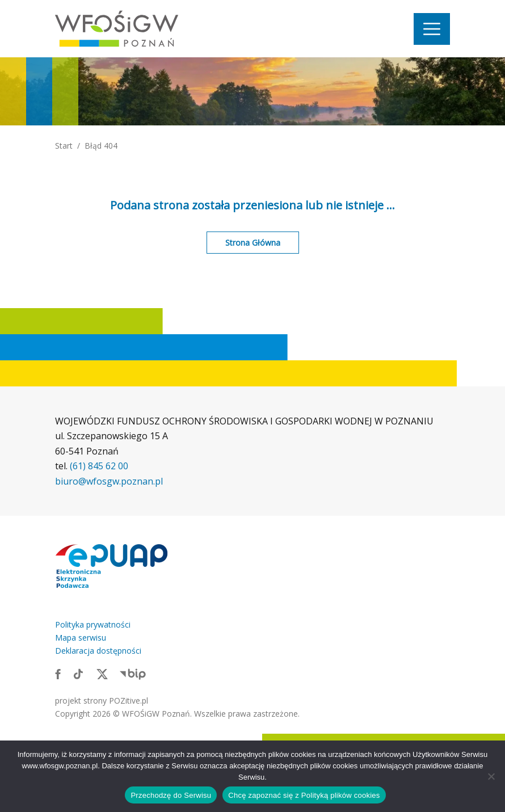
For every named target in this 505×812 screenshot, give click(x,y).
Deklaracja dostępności (98, 651)
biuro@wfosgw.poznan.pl (109, 481)
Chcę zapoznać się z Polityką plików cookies (304, 795)
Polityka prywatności (93, 624)
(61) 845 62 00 (99, 466)
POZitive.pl (129, 700)
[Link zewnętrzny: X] (102, 673)
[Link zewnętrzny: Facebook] (58, 673)
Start (64, 146)
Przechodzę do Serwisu (171, 795)
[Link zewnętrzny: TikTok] (78, 673)
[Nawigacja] (432, 29)
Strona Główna (253, 243)
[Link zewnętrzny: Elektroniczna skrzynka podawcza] (112, 566)
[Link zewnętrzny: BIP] (133, 673)
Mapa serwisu (81, 638)
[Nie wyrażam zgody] (491, 776)
